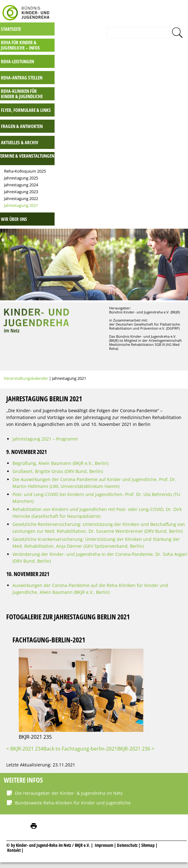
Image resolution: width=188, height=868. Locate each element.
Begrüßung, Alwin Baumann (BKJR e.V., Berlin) (60, 458)
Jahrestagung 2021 (125, 200)
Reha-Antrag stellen (125, 73)
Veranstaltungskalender (26, 373)
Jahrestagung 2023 (125, 187)
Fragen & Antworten (125, 121)
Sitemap (148, 840)
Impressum (104, 840)
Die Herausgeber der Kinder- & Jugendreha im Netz (69, 788)
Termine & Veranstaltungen (130, 151)
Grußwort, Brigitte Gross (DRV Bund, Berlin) (58, 466)
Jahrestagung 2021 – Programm (45, 434)
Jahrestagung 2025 (125, 173)
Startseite (114, 24)
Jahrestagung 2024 (125, 180)
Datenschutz (128, 840)
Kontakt (14, 845)
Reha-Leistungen (121, 56)
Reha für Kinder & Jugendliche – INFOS (124, 40)
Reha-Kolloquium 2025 (128, 166)
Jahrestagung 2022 (125, 193)
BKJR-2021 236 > (136, 744)
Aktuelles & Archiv (123, 137)
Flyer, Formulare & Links (129, 105)
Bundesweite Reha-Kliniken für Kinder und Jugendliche (73, 798)
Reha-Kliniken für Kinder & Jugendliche (125, 89)
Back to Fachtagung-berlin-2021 (80, 744)
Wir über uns (118, 214)
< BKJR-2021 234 (25, 744)
